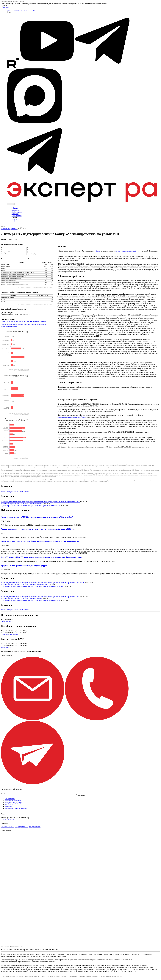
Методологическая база (14, 801)
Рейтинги (15, 208)
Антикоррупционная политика (16, 808)
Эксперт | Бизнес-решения (26, 10)
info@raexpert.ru (35, 827)
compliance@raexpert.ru (9, 634)
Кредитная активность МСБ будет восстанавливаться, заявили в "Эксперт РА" (37, 517)
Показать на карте (7, 819)
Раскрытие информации (14, 803)
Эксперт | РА (12, 10)
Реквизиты (9, 804)
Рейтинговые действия (9, 229)
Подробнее (5, 8)
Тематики (15, 218)
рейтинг (98, 251)
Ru (13, 204)
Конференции (17, 216)
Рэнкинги (15, 214)
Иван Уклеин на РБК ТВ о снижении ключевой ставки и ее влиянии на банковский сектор (42, 557)
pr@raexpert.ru (6, 647)
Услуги (14, 220)
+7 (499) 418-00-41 (21, 827)
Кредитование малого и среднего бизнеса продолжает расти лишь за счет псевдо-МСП (40, 541)
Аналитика (15, 210)
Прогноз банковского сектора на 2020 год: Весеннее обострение (23, 321)
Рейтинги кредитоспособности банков (15, 492)
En (9, 204)
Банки (82, 583)
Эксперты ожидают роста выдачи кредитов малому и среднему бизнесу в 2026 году (38, 529)
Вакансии (9, 806)
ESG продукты (17, 212)
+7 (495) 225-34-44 (8, 827)
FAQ (13, 221)
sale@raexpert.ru (7, 621)
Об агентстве (10, 799)
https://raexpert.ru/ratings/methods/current (72, 417)
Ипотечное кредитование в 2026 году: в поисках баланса (22, 504)
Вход (10, 12)
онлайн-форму (54, 950)
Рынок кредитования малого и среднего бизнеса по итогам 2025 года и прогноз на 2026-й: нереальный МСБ (40, 502)
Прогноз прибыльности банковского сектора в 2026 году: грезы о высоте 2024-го (30, 506)
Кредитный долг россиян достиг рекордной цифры (24, 565)
